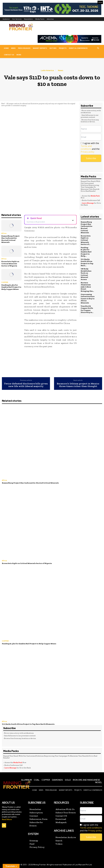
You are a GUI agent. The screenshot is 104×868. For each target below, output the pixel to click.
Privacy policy (87, 152)
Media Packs (40, 19)
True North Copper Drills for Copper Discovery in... (87, 309)
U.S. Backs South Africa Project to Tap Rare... (87, 262)
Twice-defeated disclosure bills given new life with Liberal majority (26, 385)
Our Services (17, 19)
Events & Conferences (78, 48)
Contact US (9, 55)
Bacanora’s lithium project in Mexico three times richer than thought (78, 385)
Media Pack (95, 196)
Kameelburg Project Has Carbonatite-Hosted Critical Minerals (10, 239)
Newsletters (28, 19)
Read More (7, 819)
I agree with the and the (90, 148)
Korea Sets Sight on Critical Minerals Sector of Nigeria (10, 264)
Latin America (47, 70)
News (13, 48)
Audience (6, 19)
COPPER (5, 282)
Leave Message (88, 203)
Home (6, 48)
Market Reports (40, 48)
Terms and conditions (86, 147)
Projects (63, 48)
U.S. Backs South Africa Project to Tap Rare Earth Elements (28, 724)
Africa (4, 233)
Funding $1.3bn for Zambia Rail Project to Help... (86, 252)
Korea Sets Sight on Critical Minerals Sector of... (86, 240)
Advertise (50, 19)
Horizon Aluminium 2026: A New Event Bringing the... (87, 287)
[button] (98, 48)
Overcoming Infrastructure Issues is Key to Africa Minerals (88, 299)
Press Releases (24, 48)
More (19, 55)
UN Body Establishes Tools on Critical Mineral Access (86, 274)
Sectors (53, 48)
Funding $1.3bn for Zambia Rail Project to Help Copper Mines (11, 287)
